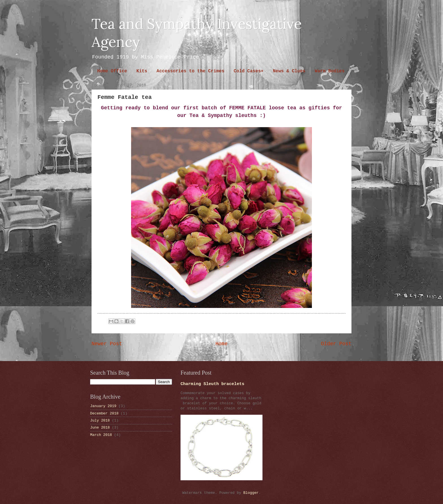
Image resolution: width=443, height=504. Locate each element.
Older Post (336, 344)
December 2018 (104, 413)
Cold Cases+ (249, 71)
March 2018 (101, 435)
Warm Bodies (330, 71)
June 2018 (100, 428)
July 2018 (100, 421)
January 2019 (103, 406)
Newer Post (107, 344)
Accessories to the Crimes (190, 71)
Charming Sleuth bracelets (212, 384)
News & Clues (289, 71)
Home (221, 344)
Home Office (112, 71)
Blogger (251, 493)
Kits (142, 71)
